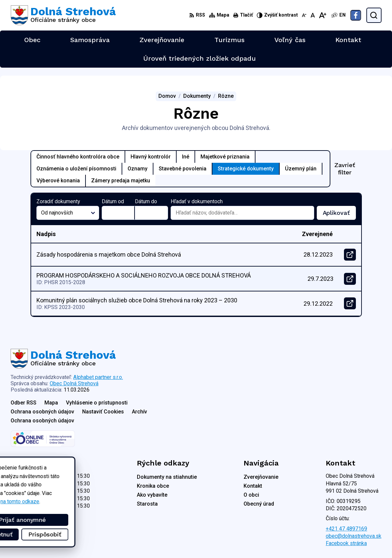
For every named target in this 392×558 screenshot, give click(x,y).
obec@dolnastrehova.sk (354, 536)
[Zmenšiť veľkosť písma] (304, 15)
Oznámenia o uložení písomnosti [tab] (76, 169)
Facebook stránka (346, 543)
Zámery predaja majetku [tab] (121, 181)
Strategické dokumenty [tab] (246, 169)
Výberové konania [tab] (58, 181)
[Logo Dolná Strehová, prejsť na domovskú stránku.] (63, 15)
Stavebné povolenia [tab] (183, 169)
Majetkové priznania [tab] (225, 157)
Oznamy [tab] (138, 169)
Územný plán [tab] (301, 169)
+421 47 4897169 (346, 529)
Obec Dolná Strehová (74, 383)
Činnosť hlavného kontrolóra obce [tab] (78, 157)
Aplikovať (339, 215)
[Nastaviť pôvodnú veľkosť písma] (313, 15)
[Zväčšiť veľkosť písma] (323, 15)
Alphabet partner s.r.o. (98, 377)
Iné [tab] (186, 157)
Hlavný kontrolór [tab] (151, 157)
